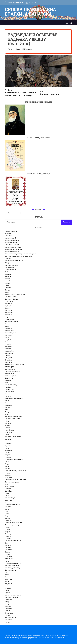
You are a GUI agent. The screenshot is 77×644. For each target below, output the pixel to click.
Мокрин (8, 425)
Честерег (8, 396)
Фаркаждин (9, 559)
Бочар (7, 466)
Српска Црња (9, 389)
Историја (8, 233)
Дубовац (8, 446)
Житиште (8, 380)
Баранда (8, 507)
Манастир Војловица (12, 240)
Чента (7, 561)
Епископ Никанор (11, 231)
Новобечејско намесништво (14, 459)
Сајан (7, 435)
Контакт (8, 622)
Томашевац (9, 613)
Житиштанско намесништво (14, 365)
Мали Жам (9, 346)
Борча (7, 509)
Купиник (8, 344)
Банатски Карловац (12, 265)
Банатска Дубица (11, 570)
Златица (8, 407)
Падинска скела (10, 516)
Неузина (8, 586)
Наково (8, 428)
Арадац (7, 401)
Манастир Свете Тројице (13, 247)
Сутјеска (8, 588)
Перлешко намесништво (13, 541)
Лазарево (8, 412)
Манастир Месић (11, 238)
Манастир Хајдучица (12, 252)
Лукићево (8, 547)
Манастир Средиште (12, 243)
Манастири (9, 236)
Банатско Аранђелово (12, 482)
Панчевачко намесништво (14, 523)
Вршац (7, 337)
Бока (7, 572)
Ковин (7, 448)
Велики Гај (8, 328)
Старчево (8, 538)
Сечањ (7, 590)
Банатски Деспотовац (12, 568)
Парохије (8, 258)
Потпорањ (8, 288)
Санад (7, 496)
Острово (8, 455)
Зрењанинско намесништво (14, 398)
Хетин (7, 394)
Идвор (7, 602)
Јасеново (8, 308)
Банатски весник (11, 618)
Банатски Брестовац (12, 525)
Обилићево (9, 489)
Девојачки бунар (11, 270)
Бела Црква (9, 301)
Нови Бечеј (9, 477)
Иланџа (8, 279)
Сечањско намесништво (13, 563)
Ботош (7, 575)
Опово (7, 514)
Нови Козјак (9, 281)
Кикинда (8, 423)
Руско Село (9, 432)
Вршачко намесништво (13, 322)
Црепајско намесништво (13, 595)
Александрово (10, 367)
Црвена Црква (10, 319)
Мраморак (9, 450)
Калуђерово (9, 313)
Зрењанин (8, 405)
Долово (8, 529)
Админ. (30, 49)
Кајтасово (8, 310)
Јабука (7, 532)
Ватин (7, 326)
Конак (7, 581)
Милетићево (9, 353)
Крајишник (9, 584)
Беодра (7, 464)
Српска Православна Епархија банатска (30, 12)
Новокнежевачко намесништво (15, 480)
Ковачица (8, 606)
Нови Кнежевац (10, 487)
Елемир (7, 403)
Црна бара (8, 500)
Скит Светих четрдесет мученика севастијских (20, 254)
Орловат (8, 552)
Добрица (8, 272)
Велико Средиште (11, 333)
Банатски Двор (10, 369)
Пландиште (9, 358)
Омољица (8, 534)
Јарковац (8, 577)
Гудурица (8, 340)
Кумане (7, 473)
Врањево (8, 468)
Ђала (7, 484)
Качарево (8, 604)
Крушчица (8, 315)
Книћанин (8, 545)
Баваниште (9, 439)
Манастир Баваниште (12, 245)
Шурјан (7, 593)
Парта (7, 285)
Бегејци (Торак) (10, 374)
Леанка (7, 453)
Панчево (8, 536)
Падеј (7, 493)
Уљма (7, 292)
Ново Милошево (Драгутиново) (15, 471)
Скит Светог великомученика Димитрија (18, 256)
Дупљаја (8, 306)
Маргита (8, 349)
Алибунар (8, 263)
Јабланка (8, 342)
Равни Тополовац (11, 385)
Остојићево (9, 491)
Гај (6, 441)
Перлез (7, 554)
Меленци (8, 475)
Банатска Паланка (11, 297)
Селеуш (7, 290)
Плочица (8, 457)
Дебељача (8, 599)
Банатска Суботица (11, 299)
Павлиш (8, 355)
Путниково (9, 608)
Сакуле (7, 518)
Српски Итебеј (10, 392)
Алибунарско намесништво (14, 261)
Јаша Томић (9, 579)
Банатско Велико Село (12, 419)
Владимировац (10, 267)
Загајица (8, 274)
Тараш (7, 414)
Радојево (8, 387)
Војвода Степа (10, 378)
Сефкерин (8, 520)
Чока (7, 502)
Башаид (8, 462)
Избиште (8, 276)
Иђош (7, 421)
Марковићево (10, 351)
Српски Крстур (10, 498)
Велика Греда (9, 331)
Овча (7, 511)
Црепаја (8, 615)
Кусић (7, 317)
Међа (7, 383)
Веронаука (9, 620)
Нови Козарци (10, 430)
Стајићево (8, 557)
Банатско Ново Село (12, 597)
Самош (7, 611)
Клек (7, 410)
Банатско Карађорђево (13, 371)
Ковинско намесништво (13, 437)
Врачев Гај (8, 303)
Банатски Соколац (11, 324)
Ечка (7, 543)
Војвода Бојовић (10, 376)
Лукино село (9, 550)
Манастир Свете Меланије (14, 249)
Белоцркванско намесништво (15, 295)
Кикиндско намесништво (13, 416)
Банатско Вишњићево (12, 566)
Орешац (8, 283)
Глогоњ (7, 527)
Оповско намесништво (13, 505)
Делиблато (9, 444)
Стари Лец (8, 360)
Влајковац (8, 335)
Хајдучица (8, 362)
